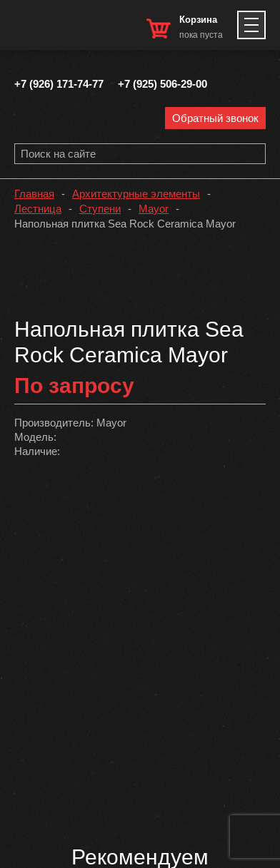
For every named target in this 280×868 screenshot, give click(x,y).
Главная (34, 194)
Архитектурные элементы (136, 194)
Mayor (154, 209)
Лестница (38, 209)
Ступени (100, 209)
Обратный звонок (215, 118)
